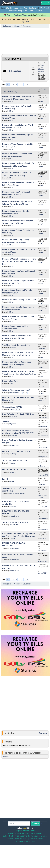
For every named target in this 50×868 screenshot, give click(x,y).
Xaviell (42, 348)
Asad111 (13, 539)
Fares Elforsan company (41, 69)
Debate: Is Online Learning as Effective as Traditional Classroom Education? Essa (19, 261)
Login (16, 8)
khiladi (12, 481)
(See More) (6, 757)
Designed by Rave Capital (25, 831)
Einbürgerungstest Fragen (26, 841)
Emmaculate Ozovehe (17, 493)
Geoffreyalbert (15, 445)
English (5, 479)
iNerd (11, 402)
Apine (11, 383)
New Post (24, 8)
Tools (31, 11)
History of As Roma (10, 381)
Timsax (12, 463)
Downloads (12, 11)
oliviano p (13, 348)
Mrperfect (13, 424)
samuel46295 (14, 548)
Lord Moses (13, 417)
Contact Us (33, 833)
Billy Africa (25, 22)
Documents (13, 436)
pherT (42, 393)
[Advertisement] (22, 41)
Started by (12, 91)
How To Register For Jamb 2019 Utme (18, 414)
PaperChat (34, 836)
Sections (32, 8)
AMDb (17, 836)
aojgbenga (13, 454)
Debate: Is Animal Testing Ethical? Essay (19, 300)
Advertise (38, 11)
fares (42, 65)
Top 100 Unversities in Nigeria (15, 522)
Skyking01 (13, 507)
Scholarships (15, 71)
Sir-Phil (12, 409)
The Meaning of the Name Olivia (16, 345)
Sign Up (9, 8)
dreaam (43, 386)
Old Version (21, 833)
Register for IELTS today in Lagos (16, 451)
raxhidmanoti (14, 393)
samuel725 (13, 472)
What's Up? (44, 8)
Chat (25, 11)
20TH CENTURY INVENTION (14, 461)
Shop (20, 11)
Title (4, 91)
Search (35, 823)
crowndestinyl (14, 516)
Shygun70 (43, 417)
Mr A (11, 101)
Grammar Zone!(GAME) (12, 407)
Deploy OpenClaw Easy (22, 839)
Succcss (6, 421)
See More (43, 733)
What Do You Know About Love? (16, 390)
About (27, 833)
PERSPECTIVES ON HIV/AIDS (14, 470)
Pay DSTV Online (25, 836)
